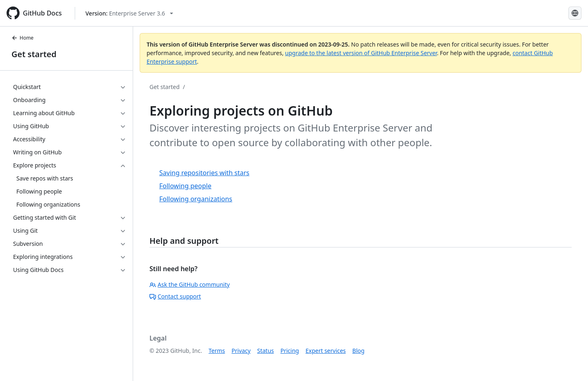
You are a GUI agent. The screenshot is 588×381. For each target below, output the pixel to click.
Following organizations (196, 199)
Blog (359, 351)
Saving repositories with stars (204, 173)
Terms (217, 351)
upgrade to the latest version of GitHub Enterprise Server (361, 53)
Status (266, 351)
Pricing (290, 351)
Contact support (175, 296)
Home (22, 38)
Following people (185, 186)
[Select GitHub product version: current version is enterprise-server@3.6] (129, 13)
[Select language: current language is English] (575, 13)
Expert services (326, 351)
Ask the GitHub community (190, 284)
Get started (34, 54)
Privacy (241, 351)
